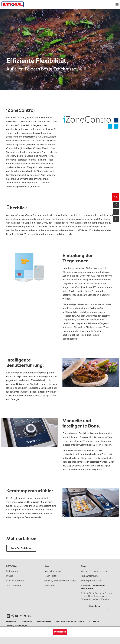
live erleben (60, 632)
